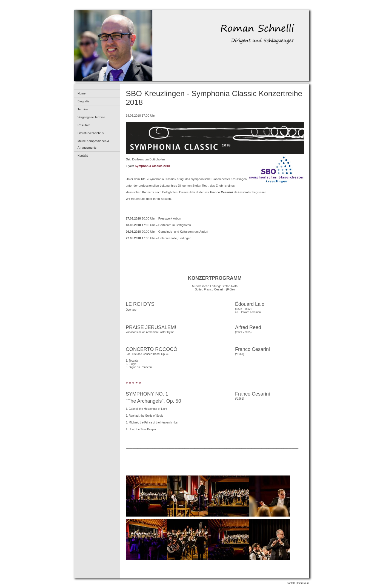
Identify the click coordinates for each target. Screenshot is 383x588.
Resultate (84, 125)
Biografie (83, 101)
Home (82, 93)
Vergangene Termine (91, 117)
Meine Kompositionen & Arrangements (93, 144)
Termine (83, 109)
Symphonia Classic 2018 (152, 166)
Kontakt (83, 155)
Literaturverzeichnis (91, 133)
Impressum (303, 583)
